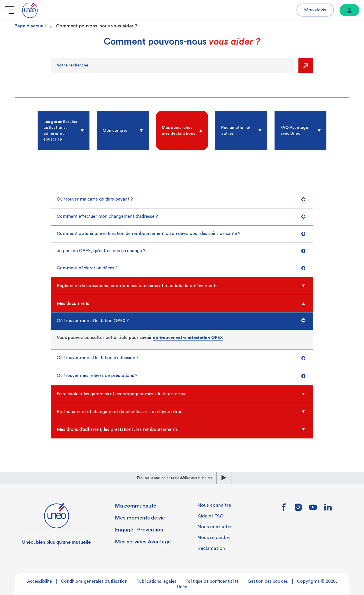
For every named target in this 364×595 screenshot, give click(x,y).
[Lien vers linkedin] (328, 509)
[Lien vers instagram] (298, 509)
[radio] (64, 130)
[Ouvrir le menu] (9, 10)
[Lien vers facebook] (284, 509)
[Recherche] (173, 65)
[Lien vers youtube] (313, 509)
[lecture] (224, 478)
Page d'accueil (30, 26)
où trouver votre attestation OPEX (188, 337)
